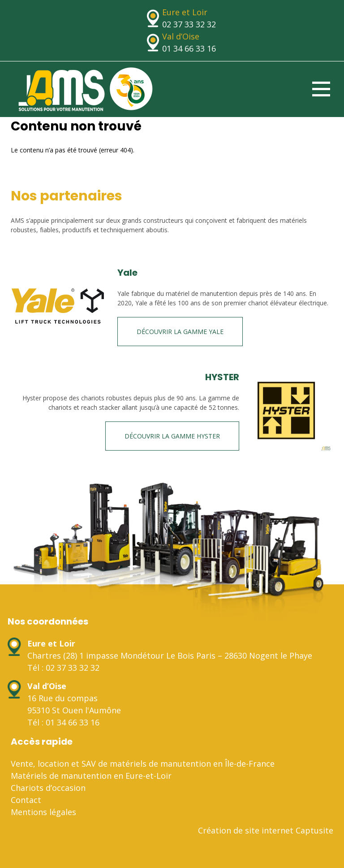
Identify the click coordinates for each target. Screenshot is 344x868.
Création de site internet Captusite (266, 830)
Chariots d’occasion (48, 788)
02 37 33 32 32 (189, 24)
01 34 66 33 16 (189, 48)
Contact (26, 800)
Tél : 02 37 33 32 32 (63, 668)
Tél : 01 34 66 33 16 (63, 722)
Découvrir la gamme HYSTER (172, 436)
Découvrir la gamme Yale (180, 332)
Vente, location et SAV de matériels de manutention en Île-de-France (143, 764)
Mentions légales (43, 812)
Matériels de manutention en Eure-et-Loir (91, 776)
